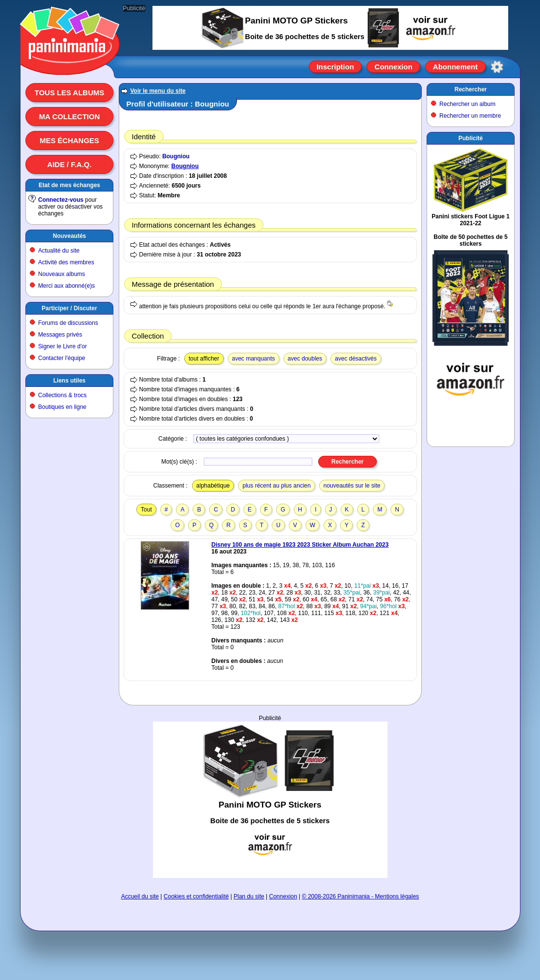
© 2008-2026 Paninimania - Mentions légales (361, 896)
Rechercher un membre (470, 116)
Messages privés (60, 335)
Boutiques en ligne (62, 407)
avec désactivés (356, 359)
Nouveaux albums (62, 274)
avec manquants (254, 359)
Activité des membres (66, 262)
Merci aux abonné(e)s (66, 286)
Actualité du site (59, 251)
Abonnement (455, 67)
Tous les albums (70, 93)
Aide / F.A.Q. (70, 164)
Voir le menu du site (158, 91)
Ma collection (69, 117)
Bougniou (176, 156)
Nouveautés (69, 236)
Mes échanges (69, 140)
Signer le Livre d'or (63, 346)
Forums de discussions (68, 323)
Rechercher (471, 89)
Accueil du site (140, 896)
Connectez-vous (61, 200)
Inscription (335, 67)
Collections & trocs (62, 395)
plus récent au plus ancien (276, 486)
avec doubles (305, 359)
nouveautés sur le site (352, 486)
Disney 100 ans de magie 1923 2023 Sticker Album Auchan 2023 (300, 545)
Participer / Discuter (69, 308)
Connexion (393, 67)
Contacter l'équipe (62, 358)
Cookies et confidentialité (196, 896)
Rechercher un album (467, 104)
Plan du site (249, 896)
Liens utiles (69, 381)
